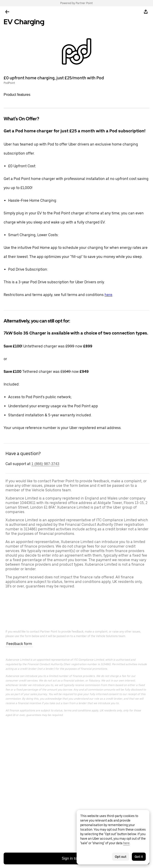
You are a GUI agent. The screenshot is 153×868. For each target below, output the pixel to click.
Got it (139, 857)
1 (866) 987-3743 (45, 464)
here (108, 295)
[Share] (146, 12)
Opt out (121, 857)
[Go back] (7, 12)
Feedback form (19, 644)
